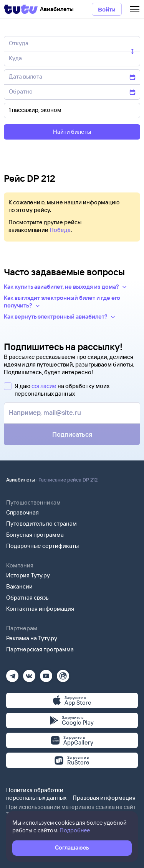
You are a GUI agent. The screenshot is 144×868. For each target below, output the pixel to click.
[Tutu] (21, 9)
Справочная (22, 512)
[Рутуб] (63, 673)
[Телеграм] (12, 673)
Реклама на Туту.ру (32, 638)
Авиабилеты (21, 480)
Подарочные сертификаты (42, 546)
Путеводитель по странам (41, 524)
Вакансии (19, 586)
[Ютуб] (46, 673)
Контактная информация (40, 609)
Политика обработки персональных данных (36, 794)
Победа (60, 230)
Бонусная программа (35, 535)
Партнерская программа (40, 649)
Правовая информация (104, 798)
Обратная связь (27, 598)
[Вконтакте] (29, 673)
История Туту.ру (28, 575)
